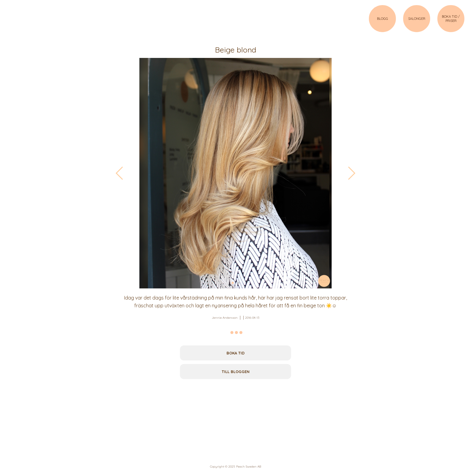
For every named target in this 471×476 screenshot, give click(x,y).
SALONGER (417, 19)
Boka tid (235, 353)
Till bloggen (236, 372)
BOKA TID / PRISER (451, 19)
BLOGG (383, 19)
